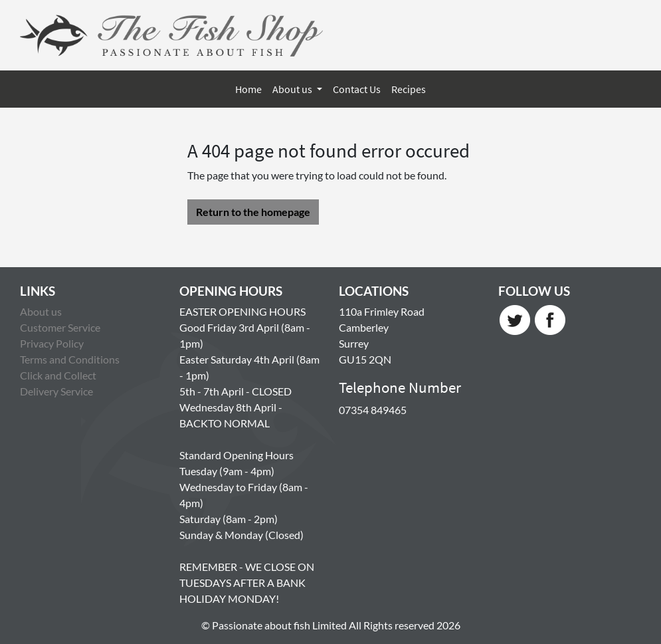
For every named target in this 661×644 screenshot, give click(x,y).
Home (248, 89)
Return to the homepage (253, 212)
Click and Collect (58, 375)
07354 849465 (373, 410)
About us (293, 89)
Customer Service (60, 327)
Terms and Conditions (70, 359)
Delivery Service (56, 391)
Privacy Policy (52, 343)
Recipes (409, 89)
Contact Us (357, 89)
